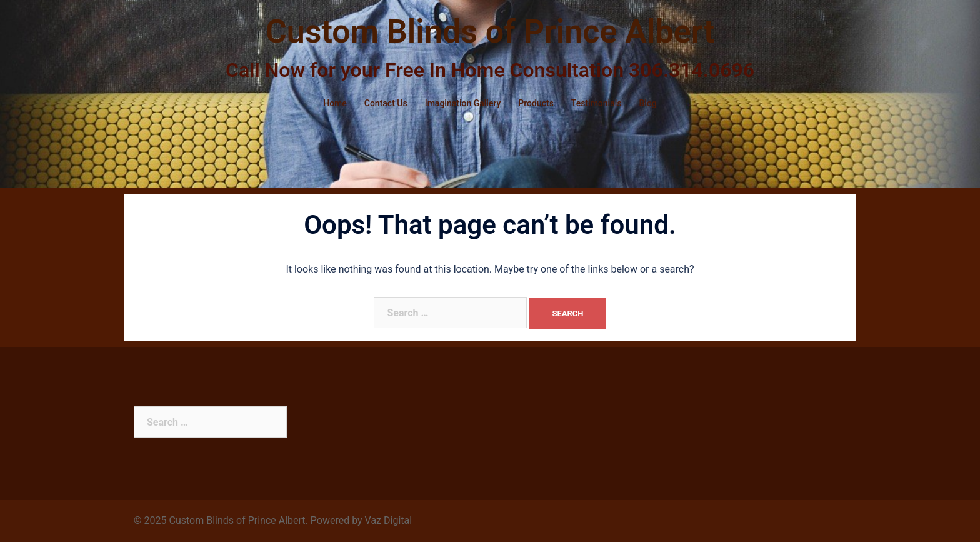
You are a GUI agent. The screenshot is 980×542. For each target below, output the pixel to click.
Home (335, 103)
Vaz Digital (389, 520)
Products (536, 103)
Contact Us (386, 103)
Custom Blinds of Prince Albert (490, 32)
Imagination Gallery (463, 103)
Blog (647, 103)
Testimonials (597, 103)
